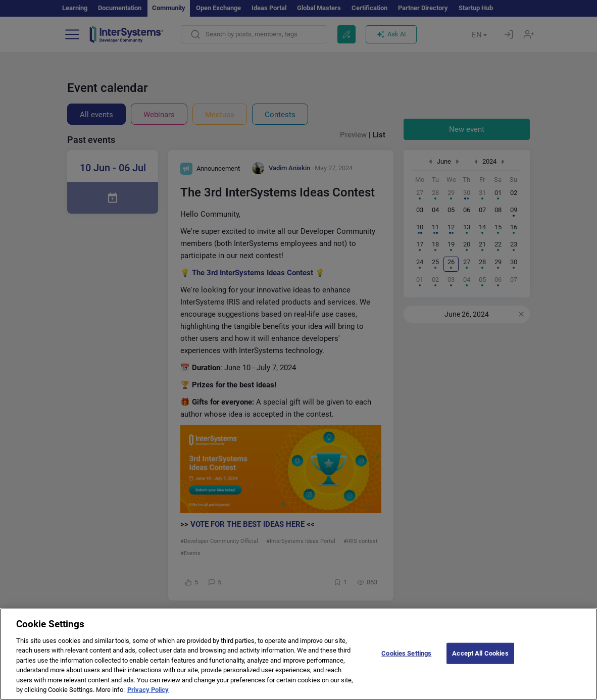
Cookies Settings (406, 664)
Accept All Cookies (480, 664)
